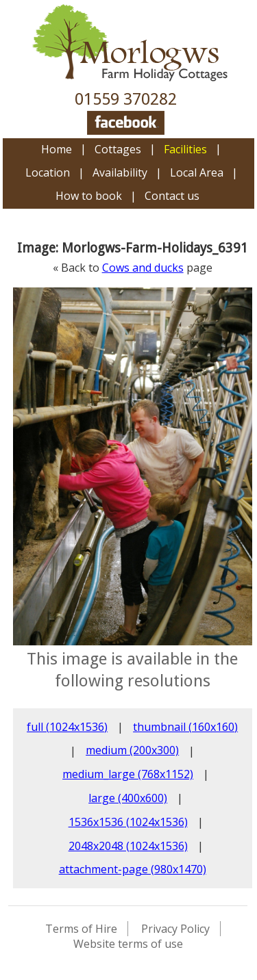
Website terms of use (128, 944)
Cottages (118, 149)
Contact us (172, 196)
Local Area (197, 172)
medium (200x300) (132, 750)
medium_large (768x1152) (128, 774)
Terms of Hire (81, 929)
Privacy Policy (175, 929)
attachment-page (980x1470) (133, 869)
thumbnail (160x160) (185, 727)
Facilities (185, 149)
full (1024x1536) (67, 727)
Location (48, 172)
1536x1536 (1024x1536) (128, 822)
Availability (120, 172)
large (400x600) (128, 798)
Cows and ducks (143, 268)
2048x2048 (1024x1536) (128, 846)
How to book (89, 196)
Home (57, 149)
